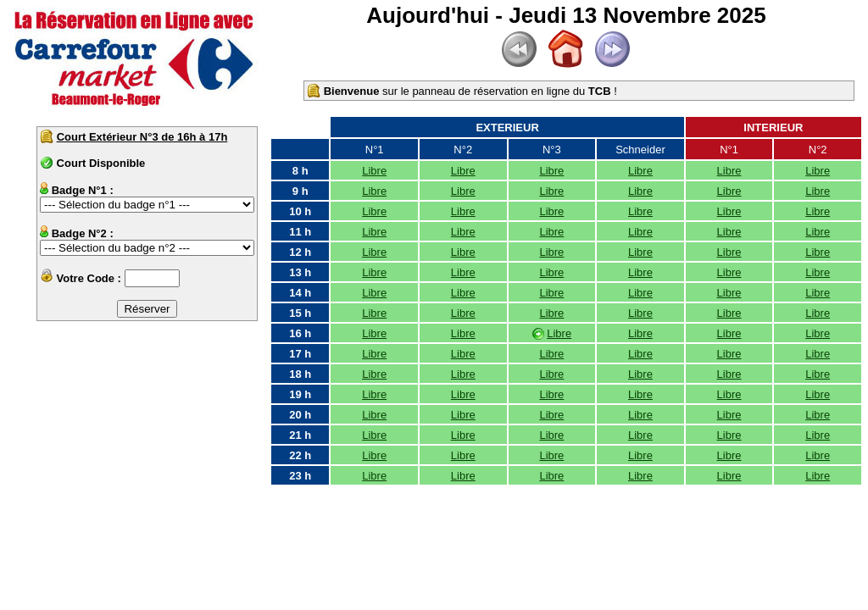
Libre (374, 171)
